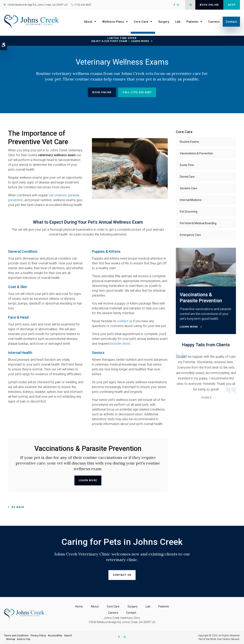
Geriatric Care (188, 188)
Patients (192, 22)
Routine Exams (189, 142)
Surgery (164, 22)
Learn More (88, 480)
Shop (232, 5)
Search (68, 636)
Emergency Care (190, 235)
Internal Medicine (191, 200)
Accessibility (55, 636)
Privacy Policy (38, 636)
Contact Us (122, 575)
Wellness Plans (113, 22)
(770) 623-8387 (83, 5)
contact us (125, 321)
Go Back (18, 507)
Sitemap (11, 639)
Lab (178, 22)
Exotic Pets (187, 165)
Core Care (141, 22)
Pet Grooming (189, 212)
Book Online (209, 5)
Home (79, 606)
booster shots (120, 344)
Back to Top (24, 639)
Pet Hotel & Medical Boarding (198, 223)
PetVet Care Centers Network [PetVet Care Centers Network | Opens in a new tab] (225, 639)
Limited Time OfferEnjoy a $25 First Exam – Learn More (120, 40)
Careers (214, 22)
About (88, 22)
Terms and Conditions (16, 636)
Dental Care (187, 177)
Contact (231, 22)
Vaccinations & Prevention (196, 153)
